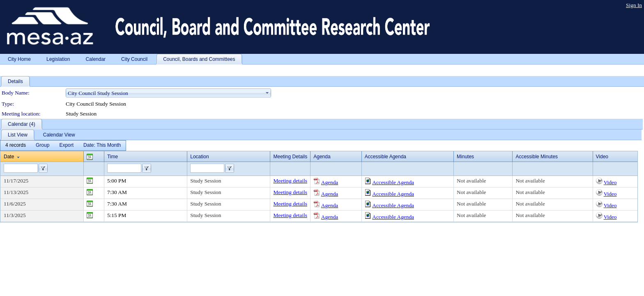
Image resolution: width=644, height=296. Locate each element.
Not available (471, 181)
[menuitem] (16, 146)
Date (9, 157)
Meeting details (290, 181)
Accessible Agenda (393, 182)
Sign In (634, 5)
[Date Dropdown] (102, 146)
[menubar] (63, 146)
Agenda (330, 182)
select (267, 93)
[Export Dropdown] (66, 146)
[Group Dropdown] (43, 146)
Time (113, 157)
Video (610, 182)
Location (199, 157)
